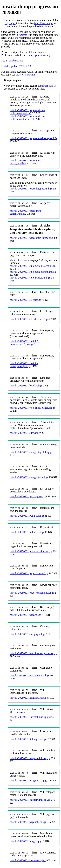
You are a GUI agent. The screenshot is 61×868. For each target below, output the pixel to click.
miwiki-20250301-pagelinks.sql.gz (28, 822)
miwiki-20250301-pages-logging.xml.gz (31, 189)
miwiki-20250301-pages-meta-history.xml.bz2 (26, 162)
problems (22, 35)
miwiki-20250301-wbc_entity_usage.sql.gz (32, 408)
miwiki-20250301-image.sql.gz (26, 841)
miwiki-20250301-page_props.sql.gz (29, 573)
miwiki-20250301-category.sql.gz (27, 634)
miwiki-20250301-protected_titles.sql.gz (31, 551)
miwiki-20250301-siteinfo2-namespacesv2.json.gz (25, 343)
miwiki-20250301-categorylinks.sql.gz (30, 800)
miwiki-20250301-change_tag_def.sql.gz (31, 452)
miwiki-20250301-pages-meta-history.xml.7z (34, 138)
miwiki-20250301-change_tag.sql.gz (29, 477)
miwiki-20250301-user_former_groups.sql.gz (34, 653)
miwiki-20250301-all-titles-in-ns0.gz (29, 319)
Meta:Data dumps (43, 23)
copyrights (10, 23)
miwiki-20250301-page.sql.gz (26, 615)
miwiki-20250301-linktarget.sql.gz (28, 739)
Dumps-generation (36, 55)
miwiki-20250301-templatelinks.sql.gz (30, 758)
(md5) (45, 86)
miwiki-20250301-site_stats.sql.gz (28, 860)
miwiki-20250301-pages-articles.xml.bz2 (31, 238)
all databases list (14, 61)
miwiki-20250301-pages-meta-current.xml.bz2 (26, 212)
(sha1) (52, 86)
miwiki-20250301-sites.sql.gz (25, 433)
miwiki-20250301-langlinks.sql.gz (28, 698)
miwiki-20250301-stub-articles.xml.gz (30, 278)
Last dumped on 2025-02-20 (16, 66)
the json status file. (26, 75)
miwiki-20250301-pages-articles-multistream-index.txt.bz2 (27, 118)
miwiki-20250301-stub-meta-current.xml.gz (33, 272)
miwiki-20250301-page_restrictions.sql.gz (32, 593)
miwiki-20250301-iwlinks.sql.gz (27, 516)
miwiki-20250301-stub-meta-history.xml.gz (33, 266)
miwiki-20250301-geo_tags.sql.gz (28, 496)
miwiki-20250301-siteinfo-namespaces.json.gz (24, 365)
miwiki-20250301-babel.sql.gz (26, 386)
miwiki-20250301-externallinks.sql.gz (30, 717)
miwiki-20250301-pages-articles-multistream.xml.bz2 (27, 112)
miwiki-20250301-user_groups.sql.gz (29, 676)
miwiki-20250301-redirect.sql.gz (27, 532)
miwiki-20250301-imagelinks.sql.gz (29, 781)
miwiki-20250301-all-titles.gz (26, 300)
